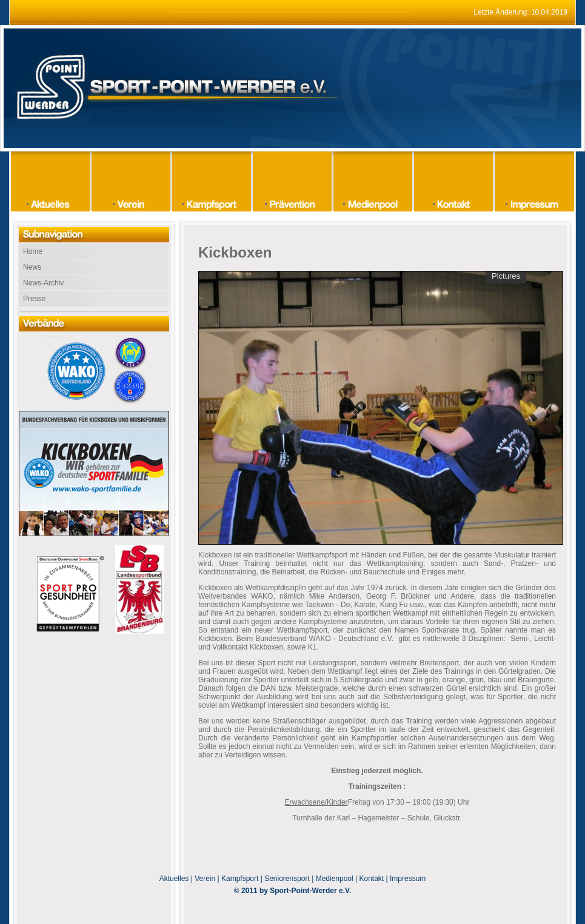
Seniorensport (287, 879)
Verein (205, 879)
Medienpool (335, 879)
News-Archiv (43, 283)
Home (33, 251)
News (32, 267)
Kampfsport (240, 879)
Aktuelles (174, 879)
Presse (34, 299)
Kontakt (372, 879)
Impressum (408, 879)
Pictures (506, 276)
